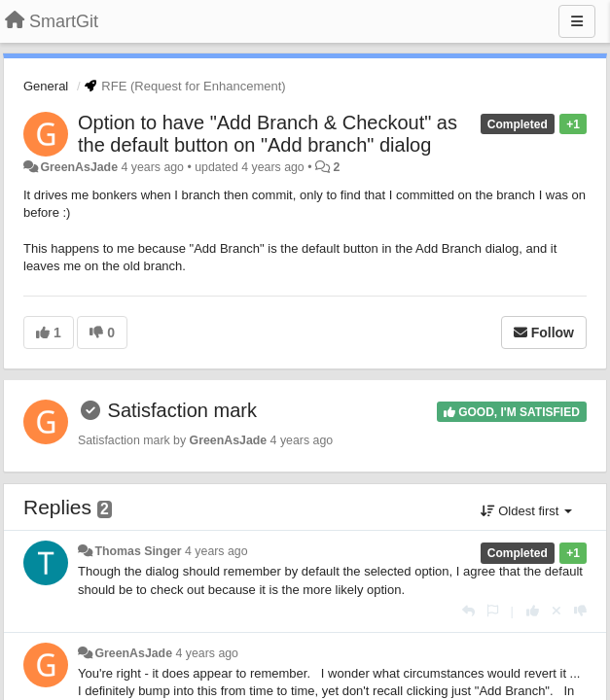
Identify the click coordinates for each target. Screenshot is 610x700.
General (46, 86)
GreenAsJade (79, 167)
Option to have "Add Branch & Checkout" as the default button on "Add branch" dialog (268, 134)
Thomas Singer (138, 551)
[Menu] (577, 21)
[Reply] (468, 611)
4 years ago (216, 551)
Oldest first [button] (526, 511)
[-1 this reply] (580, 611)
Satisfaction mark (182, 410)
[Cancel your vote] (556, 611)
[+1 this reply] (533, 611)
